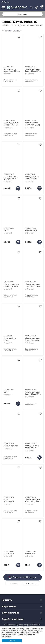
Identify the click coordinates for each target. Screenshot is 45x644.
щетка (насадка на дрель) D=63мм (32, 178)
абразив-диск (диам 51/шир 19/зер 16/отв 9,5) (12, 285)
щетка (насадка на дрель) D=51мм (32, 447)
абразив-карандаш (11, 446)
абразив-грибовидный (9, 501)
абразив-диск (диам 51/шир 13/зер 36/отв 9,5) (33, 70)
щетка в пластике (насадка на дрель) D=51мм (32, 124)
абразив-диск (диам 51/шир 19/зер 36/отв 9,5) (12, 124)
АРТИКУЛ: (7, 67)
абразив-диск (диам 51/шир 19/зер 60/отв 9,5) (33, 393)
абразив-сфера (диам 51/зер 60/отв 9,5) (11, 70)
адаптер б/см (9, 553)
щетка (6, 230)
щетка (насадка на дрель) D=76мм (11, 178)
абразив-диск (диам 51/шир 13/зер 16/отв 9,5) (33, 285)
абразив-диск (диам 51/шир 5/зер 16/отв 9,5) (33, 501)
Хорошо (12, 641)
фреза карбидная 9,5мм (10, 339)
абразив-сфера (31, 230)
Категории (22, 14)
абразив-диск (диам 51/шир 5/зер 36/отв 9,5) (33, 339)
